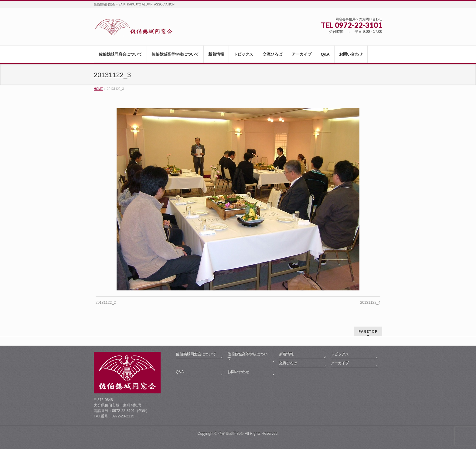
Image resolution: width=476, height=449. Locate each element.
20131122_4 (371, 303)
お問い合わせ (238, 372)
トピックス (340, 354)
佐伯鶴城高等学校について (247, 356)
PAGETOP (368, 331)
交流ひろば (288, 363)
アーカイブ (340, 363)
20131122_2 (106, 303)
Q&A (180, 372)
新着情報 (286, 354)
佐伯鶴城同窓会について (196, 354)
